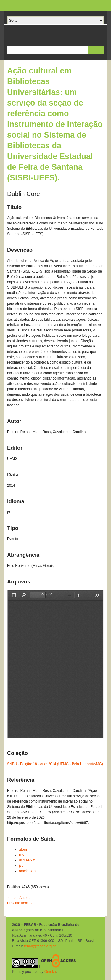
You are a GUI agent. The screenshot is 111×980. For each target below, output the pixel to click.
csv (22, 855)
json (22, 866)
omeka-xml (28, 871)
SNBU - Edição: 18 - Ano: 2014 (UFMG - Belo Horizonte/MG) (55, 764)
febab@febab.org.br (40, 946)
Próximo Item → (20, 903)
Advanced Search (92, 50)
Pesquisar (100, 50)
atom (23, 850)
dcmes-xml (28, 860)
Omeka (50, 972)
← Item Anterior (19, 898)
